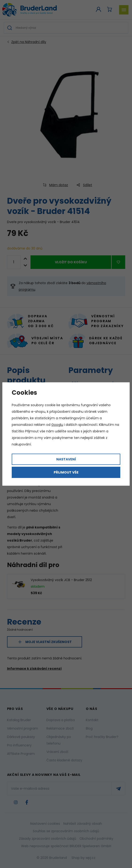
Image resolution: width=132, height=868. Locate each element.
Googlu (57, 425)
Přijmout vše (66, 472)
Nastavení (66, 459)
